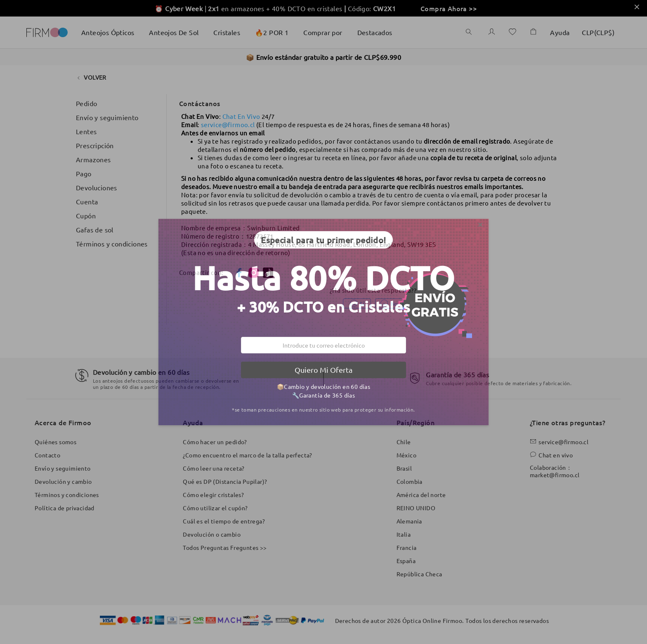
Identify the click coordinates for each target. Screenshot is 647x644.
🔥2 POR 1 (272, 32)
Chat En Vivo (241, 116)
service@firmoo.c (227, 124)
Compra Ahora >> (449, 8)
